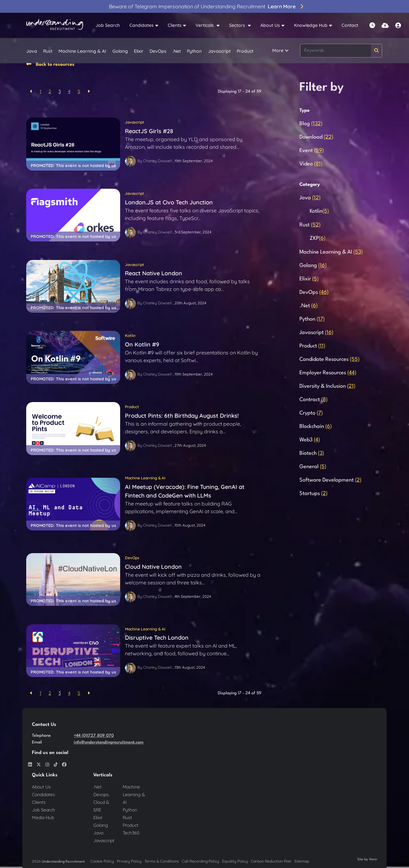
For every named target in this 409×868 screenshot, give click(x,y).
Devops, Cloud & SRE (101, 802)
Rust (48, 51)
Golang (120, 51)
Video (311, 164)
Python (194, 51)
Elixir (139, 51)
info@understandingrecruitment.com (109, 742)
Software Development (330, 480)
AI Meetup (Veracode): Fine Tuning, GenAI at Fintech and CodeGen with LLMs (185, 491)
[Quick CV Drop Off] (385, 25)
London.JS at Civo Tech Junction (169, 202)
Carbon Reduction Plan (271, 861)
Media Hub (43, 818)
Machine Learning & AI (82, 51)
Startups (313, 494)
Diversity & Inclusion (327, 386)
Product (245, 51)
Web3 (310, 440)
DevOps (158, 51)
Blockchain (316, 426)
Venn (373, 860)
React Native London (154, 273)
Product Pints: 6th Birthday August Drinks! (182, 416)
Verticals (205, 25)
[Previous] (31, 91)
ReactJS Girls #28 (149, 131)
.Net (177, 51)
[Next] (89, 91)
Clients (175, 25)
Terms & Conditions (162, 861)
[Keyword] (336, 51)
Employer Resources (328, 373)
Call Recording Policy (201, 861)
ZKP (317, 238)
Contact (350, 25)
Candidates (142, 25)
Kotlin (130, 335)
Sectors (238, 25)
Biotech (312, 453)
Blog (311, 124)
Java (32, 51)
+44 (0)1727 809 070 (94, 736)
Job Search (108, 25)
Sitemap (302, 861)
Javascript (219, 51)
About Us (270, 25)
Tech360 (131, 833)
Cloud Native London (153, 567)
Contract (313, 400)
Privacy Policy (129, 861)
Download (316, 137)
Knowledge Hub (311, 25)
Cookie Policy (102, 861)
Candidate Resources (329, 359)
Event (312, 151)
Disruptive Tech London (157, 638)
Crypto (311, 413)
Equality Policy (235, 861)
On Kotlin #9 (142, 344)
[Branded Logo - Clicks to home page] (55, 26)
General (313, 467)
